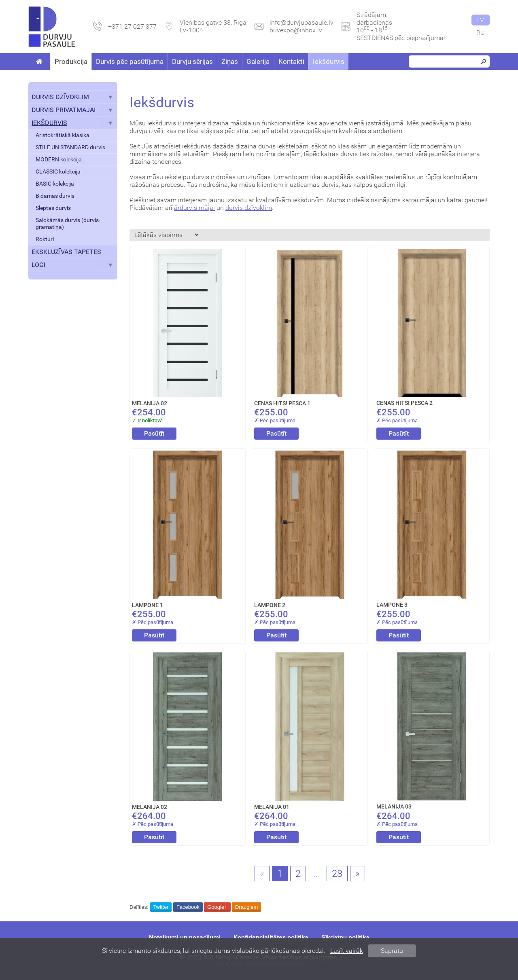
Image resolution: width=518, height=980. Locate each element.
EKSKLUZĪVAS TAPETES (66, 252)
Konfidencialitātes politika (271, 937)
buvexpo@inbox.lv (296, 30)
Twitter (161, 907)
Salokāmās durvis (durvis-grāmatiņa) (68, 224)
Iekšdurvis (329, 61)
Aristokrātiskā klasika (63, 135)
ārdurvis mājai (194, 208)
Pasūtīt (154, 433)
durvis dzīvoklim (249, 208)
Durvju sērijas (192, 61)
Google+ (217, 907)
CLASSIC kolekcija (58, 172)
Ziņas (230, 61)
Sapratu (392, 951)
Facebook (188, 907)
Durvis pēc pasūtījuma (130, 61)
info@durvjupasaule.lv (301, 22)
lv (481, 20)
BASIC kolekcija (55, 184)
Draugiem (246, 907)
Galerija (258, 61)
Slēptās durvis (53, 208)
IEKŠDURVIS (74, 123)
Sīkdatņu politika (345, 937)
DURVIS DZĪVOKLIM (74, 97)
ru (481, 33)
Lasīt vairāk (347, 951)
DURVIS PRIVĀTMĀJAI (74, 110)
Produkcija (71, 61)
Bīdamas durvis (55, 196)
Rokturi (45, 239)
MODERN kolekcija (59, 160)
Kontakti (291, 61)
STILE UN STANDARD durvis (70, 147)
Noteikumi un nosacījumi (185, 937)
